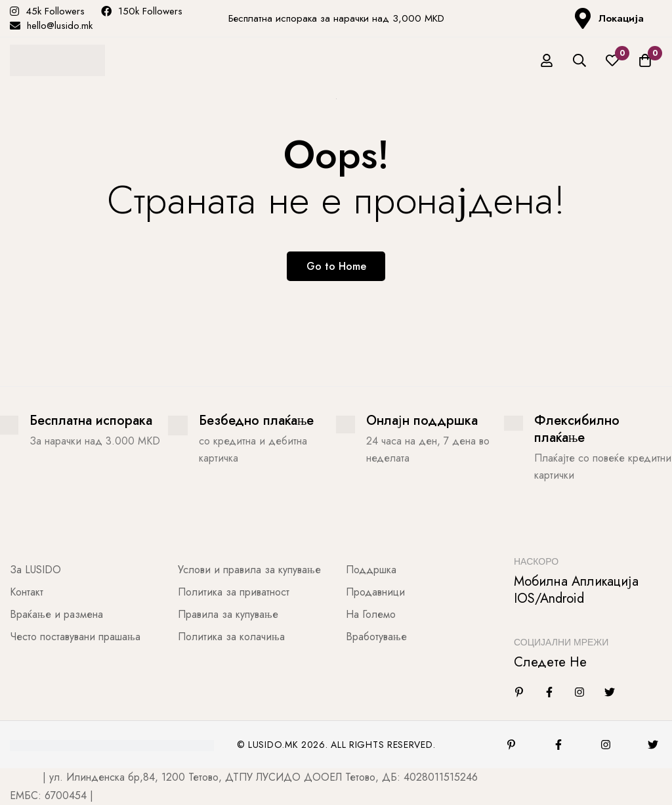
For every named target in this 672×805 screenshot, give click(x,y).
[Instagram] (579, 692)
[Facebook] (549, 692)
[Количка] (645, 60)
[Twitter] (610, 692)
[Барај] (579, 60)
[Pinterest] (511, 745)
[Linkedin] (519, 692)
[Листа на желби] (612, 60)
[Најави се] (547, 60)
